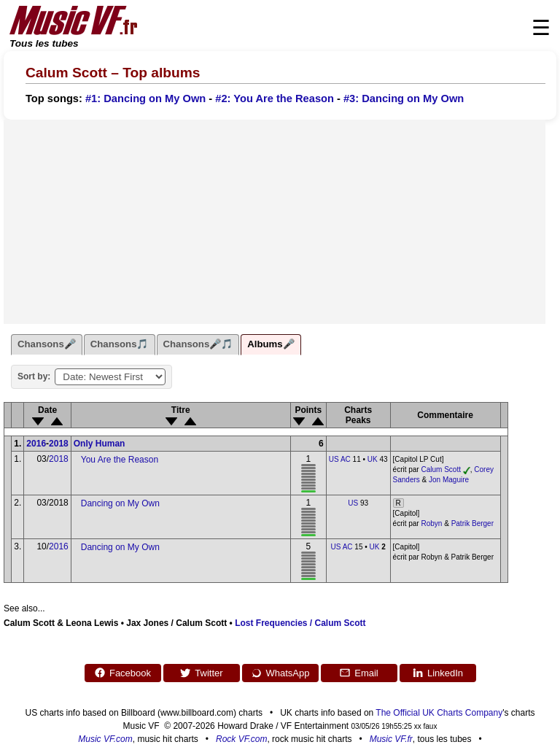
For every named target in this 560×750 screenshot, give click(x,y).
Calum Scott (440, 469)
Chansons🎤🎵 (198, 344)
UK (373, 459)
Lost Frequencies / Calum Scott (300, 623)
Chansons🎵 (120, 344)
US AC (340, 459)
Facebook (122, 673)
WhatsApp (280, 673)
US (353, 503)
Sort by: (34, 376)
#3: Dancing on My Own (404, 98)
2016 (36, 444)
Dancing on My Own (120, 503)
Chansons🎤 (47, 344)
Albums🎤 (271, 344)
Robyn (431, 523)
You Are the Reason (120, 460)
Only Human (100, 444)
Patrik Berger (472, 523)
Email (359, 673)
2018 (59, 444)
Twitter (201, 673)
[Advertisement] (275, 222)
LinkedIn (437, 673)
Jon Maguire (449, 480)
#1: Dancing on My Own (145, 98)
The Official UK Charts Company (439, 713)
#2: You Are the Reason (275, 98)
